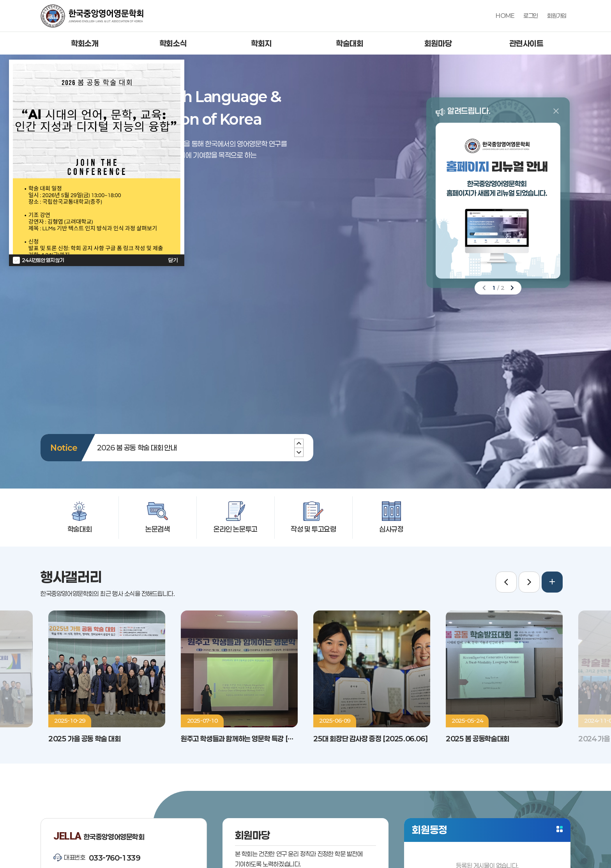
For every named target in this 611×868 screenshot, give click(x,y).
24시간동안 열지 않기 (43, 260)
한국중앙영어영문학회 (92, 16)
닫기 (173, 260)
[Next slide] (299, 443)
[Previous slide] (299, 452)
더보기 (560, 829)
